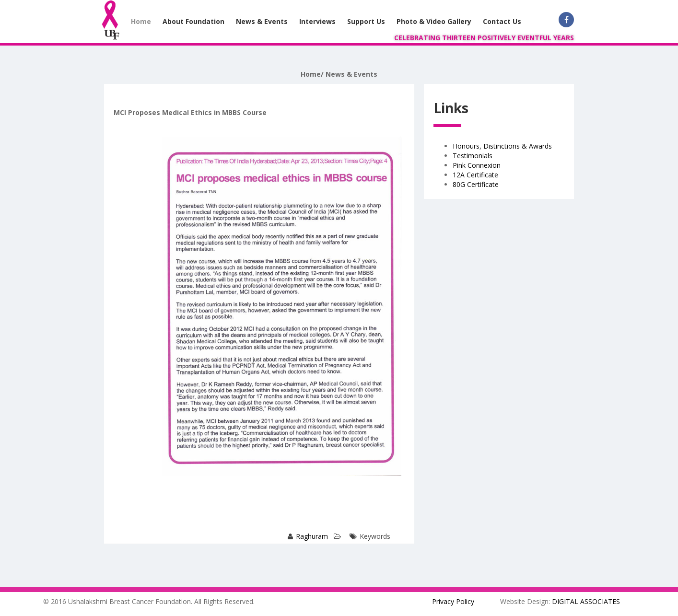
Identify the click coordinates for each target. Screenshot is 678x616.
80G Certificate (476, 184)
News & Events (262, 21)
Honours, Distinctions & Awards (502, 146)
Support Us (366, 21)
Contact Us (502, 21)
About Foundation (193, 21)
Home (141, 21)
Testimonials (473, 156)
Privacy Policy (453, 601)
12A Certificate (475, 175)
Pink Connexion (477, 165)
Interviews (317, 21)
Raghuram (312, 536)
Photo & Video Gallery (434, 21)
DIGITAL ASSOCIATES (586, 601)
